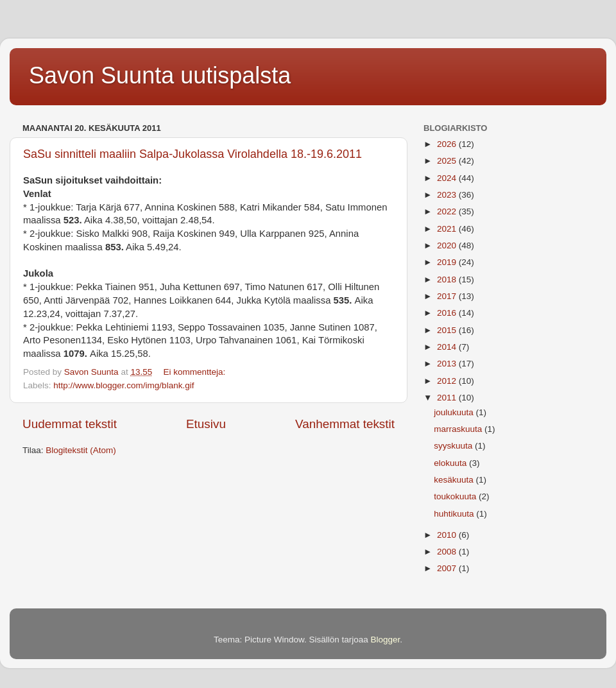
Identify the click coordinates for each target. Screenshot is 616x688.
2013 (448, 364)
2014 (448, 347)
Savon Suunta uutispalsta (160, 75)
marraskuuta (459, 429)
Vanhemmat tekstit (345, 424)
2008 (448, 552)
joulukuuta (455, 412)
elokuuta (451, 463)
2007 (448, 568)
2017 (448, 296)
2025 (448, 161)
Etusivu (206, 424)
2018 (448, 279)
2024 (448, 178)
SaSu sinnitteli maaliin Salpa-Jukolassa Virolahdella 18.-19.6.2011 (193, 154)
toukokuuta (456, 496)
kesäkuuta (455, 480)
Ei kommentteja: (195, 372)
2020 (448, 245)
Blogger (386, 640)
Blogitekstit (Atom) (81, 450)
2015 (448, 330)
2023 (448, 195)
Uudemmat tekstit (70, 424)
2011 (448, 398)
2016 (448, 313)
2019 (448, 262)
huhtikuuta (455, 514)
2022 (448, 211)
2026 (448, 144)
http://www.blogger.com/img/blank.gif (124, 385)
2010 (448, 535)
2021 (448, 229)
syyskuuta (454, 446)
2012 (448, 381)
